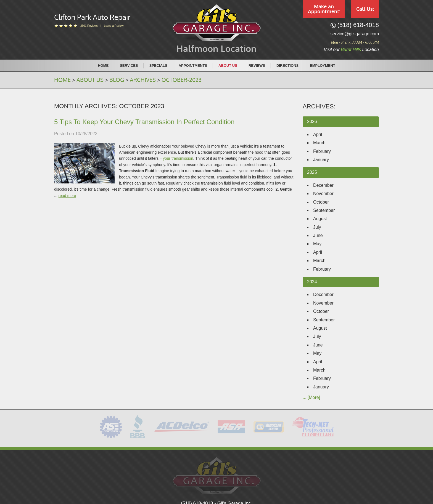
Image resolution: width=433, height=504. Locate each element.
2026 (312, 122)
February (322, 151)
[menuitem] (103, 65)
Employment (323, 66)
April (318, 134)
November (323, 194)
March (319, 143)
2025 (312, 172)
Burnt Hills (351, 50)
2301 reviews (89, 26)
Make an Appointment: (324, 9)
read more (67, 196)
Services (129, 66)
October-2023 (182, 80)
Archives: (319, 106)
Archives (143, 80)
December (323, 185)
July (317, 227)
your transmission (178, 158)
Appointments (193, 66)
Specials (158, 66)
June (318, 235)
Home (103, 66)
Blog (117, 80)
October (321, 202)
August (320, 219)
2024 (312, 282)
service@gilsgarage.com (355, 34)
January (321, 160)
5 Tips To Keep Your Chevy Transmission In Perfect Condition (144, 122)
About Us (228, 66)
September (324, 210)
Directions (287, 66)
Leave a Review (114, 26)
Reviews (257, 66)
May (317, 244)
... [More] (311, 397)
